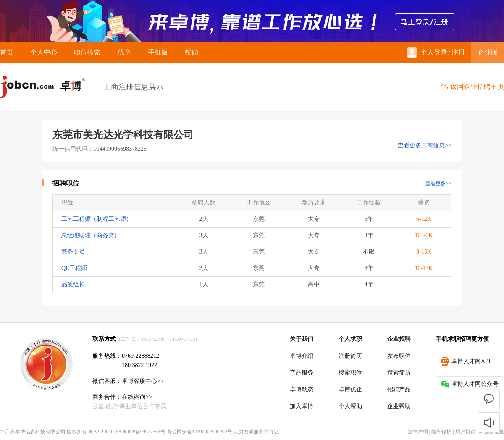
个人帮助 (350, 406)
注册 (458, 52)
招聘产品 (399, 389)
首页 (7, 52)
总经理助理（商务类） (91, 235)
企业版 (488, 52)
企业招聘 (399, 339)
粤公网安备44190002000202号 (199, 432)
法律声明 (418, 432)
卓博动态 (302, 389)
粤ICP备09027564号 (144, 432)
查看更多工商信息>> (425, 145)
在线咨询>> (137, 397)
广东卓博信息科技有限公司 (35, 432)
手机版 (158, 52)
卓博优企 (350, 389)
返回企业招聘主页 (472, 87)
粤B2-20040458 (105, 432)
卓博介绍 (302, 356)
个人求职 (350, 339)
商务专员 (73, 252)
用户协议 (465, 432)
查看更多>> (438, 183)
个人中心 (44, 52)
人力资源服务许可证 (256, 432)
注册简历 (350, 356)
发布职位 (399, 356)
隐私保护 (441, 432)
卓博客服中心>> (143, 381)
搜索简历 (399, 373)
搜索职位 (350, 373)
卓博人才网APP (466, 361)
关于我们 (302, 339)
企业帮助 (399, 406)
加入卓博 (302, 406)
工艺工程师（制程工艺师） (97, 219)
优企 (124, 52)
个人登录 (427, 52)
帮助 (192, 52)
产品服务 (302, 373)
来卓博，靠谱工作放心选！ (252, 21)
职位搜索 (87, 52)
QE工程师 (74, 268)
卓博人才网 (48, 87)
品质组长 (73, 284)
